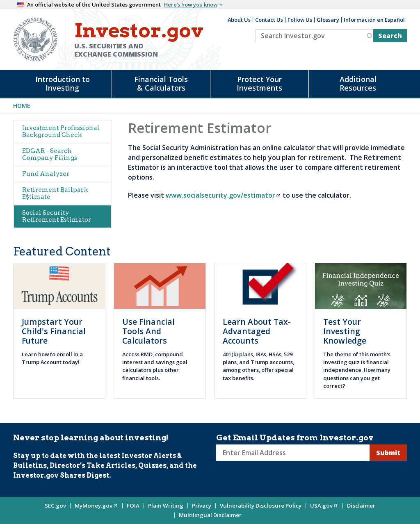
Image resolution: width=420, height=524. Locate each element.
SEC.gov (55, 506)
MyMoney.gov (96, 506)
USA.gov (324, 506)
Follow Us (300, 20)
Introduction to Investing (63, 83)
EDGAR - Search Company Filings (50, 154)
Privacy (202, 506)
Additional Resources (358, 83)
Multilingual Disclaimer (210, 515)
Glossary (328, 20)
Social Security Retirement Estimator (57, 216)
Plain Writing (166, 506)
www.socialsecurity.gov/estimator (223, 195)
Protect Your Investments (259, 83)
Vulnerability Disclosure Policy (261, 506)
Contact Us (269, 20)
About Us (239, 20)
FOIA (133, 506)
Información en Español (374, 20)
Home (22, 106)
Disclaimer (361, 506)
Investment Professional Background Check (61, 131)
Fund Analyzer (46, 174)
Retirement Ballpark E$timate (55, 193)
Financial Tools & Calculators (161, 83)
